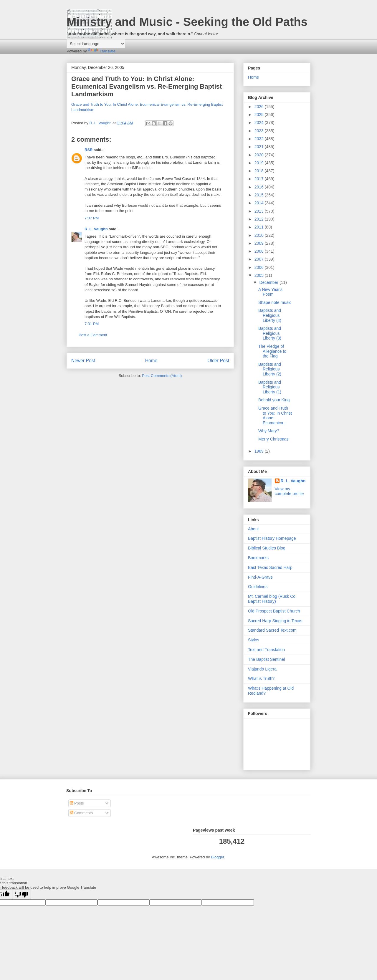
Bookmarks (258, 558)
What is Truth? (261, 678)
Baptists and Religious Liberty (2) (270, 369)
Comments (81, 813)
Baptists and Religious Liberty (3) (270, 333)
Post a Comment (93, 335)
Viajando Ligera (262, 669)
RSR (89, 150)
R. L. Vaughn (96, 229)
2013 (260, 211)
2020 (260, 155)
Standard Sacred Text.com (272, 630)
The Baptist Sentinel (266, 659)
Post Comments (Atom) (162, 376)
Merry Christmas (273, 439)
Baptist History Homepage (272, 538)
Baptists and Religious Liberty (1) (270, 387)
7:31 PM (92, 324)
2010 (260, 235)
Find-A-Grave (260, 577)
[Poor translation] (22, 894)
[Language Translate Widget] (96, 44)
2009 (260, 243)
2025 (260, 115)
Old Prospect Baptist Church (274, 611)
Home (151, 361)
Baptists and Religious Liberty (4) (270, 315)
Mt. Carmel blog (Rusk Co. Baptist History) (272, 599)
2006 (260, 267)
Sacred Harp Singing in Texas (275, 621)
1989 (260, 451)
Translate (102, 51)
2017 (260, 179)
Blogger (217, 857)
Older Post (218, 361)
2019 (260, 163)
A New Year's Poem (270, 292)
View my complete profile (289, 491)
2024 (260, 122)
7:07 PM (92, 218)
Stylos (254, 640)
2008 (260, 251)
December (269, 282)
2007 (260, 259)
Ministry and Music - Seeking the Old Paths (187, 22)
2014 (260, 203)
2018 (260, 171)
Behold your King (274, 400)
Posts (77, 803)
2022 (260, 139)
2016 (260, 187)
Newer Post (83, 361)
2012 (260, 219)
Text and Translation (266, 650)
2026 (260, 107)
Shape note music (275, 302)
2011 (260, 227)
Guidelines (258, 587)
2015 (260, 195)
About (253, 529)
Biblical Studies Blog (267, 548)
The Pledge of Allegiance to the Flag (272, 351)
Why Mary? (269, 431)
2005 (260, 275)
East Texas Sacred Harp (270, 567)
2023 (260, 131)
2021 (260, 147)
